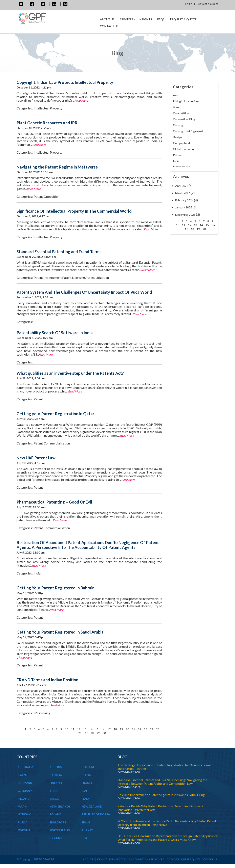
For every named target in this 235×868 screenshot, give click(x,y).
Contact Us (109, 26)
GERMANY (25, 791)
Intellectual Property (48, 108)
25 (158, 729)
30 (104, 733)
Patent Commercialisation (52, 443)
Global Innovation (184, 149)
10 (67, 729)
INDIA (54, 791)
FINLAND (56, 783)
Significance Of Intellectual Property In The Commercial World (74, 211)
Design (177, 137)
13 (85, 729)
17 (109, 729)
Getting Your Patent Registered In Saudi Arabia (60, 632)
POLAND (56, 814)
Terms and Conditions (135, 859)
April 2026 (182, 186)
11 (73, 729)
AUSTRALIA (25, 767)
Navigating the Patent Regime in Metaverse (57, 167)
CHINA (86, 775)
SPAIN (86, 822)
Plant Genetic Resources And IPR (47, 123)
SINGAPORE (58, 822)
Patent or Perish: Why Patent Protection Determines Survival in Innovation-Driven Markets (161, 808)
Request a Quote (207, 4)
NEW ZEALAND (92, 806)
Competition (181, 113)
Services (126, 20)
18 (116, 729)
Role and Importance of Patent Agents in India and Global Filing (161, 795)
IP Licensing (42, 713)
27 (86, 733)
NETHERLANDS (60, 806)
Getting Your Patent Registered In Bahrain (56, 588)
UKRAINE (56, 838)
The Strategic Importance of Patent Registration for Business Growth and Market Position (165, 767)
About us (107, 19)
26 (80, 733)
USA (84, 838)
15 (97, 729)
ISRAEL (54, 799)
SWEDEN (24, 830)
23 (146, 729)
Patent (38, 399)
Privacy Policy (160, 859)
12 (79, 729)
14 (91, 729)
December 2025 (185, 215)
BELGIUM (88, 767)
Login (189, 4)
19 (122, 729)
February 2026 (184, 200)
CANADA (56, 775)
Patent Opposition (47, 196)
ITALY (85, 799)
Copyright (179, 125)
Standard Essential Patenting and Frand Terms (59, 252)
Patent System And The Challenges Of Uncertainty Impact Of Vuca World (84, 292)
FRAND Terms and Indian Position (47, 680)
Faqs (161, 19)
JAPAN (22, 806)
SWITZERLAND (60, 830)
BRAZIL (22, 775)
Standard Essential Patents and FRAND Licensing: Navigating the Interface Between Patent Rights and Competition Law (162, 782)
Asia (176, 95)
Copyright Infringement (188, 131)
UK (20, 838)
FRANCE (87, 783)
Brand (177, 107)
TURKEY (87, 830)
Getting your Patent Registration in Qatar (55, 414)
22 (140, 729)
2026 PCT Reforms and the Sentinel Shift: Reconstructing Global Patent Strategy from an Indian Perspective (167, 823)
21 (134, 729)
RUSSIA (23, 822)
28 (92, 733)
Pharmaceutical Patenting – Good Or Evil (54, 502)
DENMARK (25, 783)
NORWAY (24, 814)
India (37, 573)
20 (128, 729)
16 (103, 729)
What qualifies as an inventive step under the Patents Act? (70, 373)
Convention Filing (184, 119)
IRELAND (24, 799)
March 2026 (183, 193)
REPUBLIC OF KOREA (96, 814)
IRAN (85, 791)
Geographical (181, 143)
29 (98, 733)
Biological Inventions (186, 101)
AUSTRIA (56, 767)
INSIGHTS (145, 19)
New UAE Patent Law (36, 458)
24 (152, 729)
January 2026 (184, 207)
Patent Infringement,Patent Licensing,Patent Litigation (71, 277)
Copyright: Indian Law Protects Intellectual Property (65, 82)
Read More (81, 100)
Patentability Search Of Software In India (55, 333)
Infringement (181, 167)
